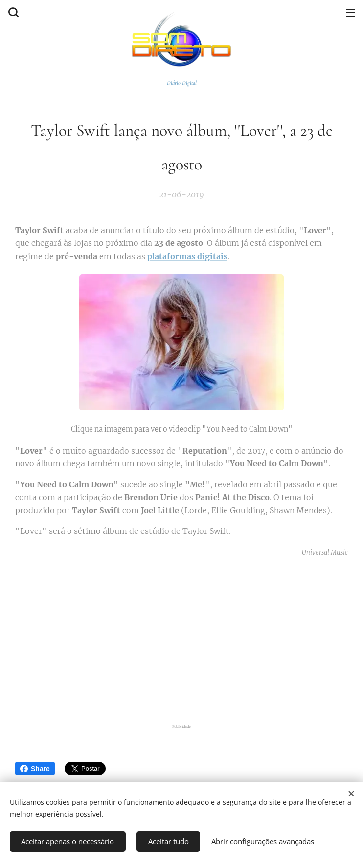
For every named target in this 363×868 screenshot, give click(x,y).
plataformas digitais (187, 256)
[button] (12, 12)
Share (35, 769)
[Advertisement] (188, 639)
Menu (351, 13)
